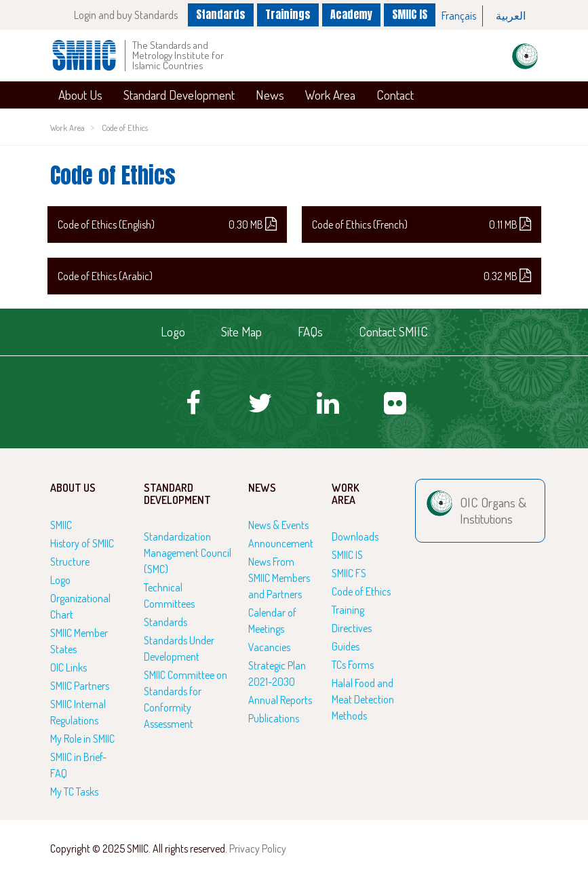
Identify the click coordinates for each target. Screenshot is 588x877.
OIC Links (68, 667)
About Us (80, 95)
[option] (459, 16)
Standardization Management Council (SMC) (188, 553)
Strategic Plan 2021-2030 (277, 674)
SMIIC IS (410, 14)
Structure (70, 562)
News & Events (278, 525)
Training (348, 610)
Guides (346, 646)
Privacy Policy (258, 849)
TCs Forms (353, 665)
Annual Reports (280, 700)
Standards (221, 14)
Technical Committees (169, 596)
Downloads (355, 537)
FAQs (310, 331)
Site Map (241, 331)
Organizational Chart (80, 606)
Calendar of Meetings (272, 621)
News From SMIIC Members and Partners (279, 578)
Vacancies (269, 647)
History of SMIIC (82, 543)
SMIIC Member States (79, 641)
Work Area (330, 95)
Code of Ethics (125, 128)
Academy (351, 14)
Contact (395, 95)
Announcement (281, 543)
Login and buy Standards (126, 15)
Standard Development (179, 95)
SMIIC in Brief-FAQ (78, 765)
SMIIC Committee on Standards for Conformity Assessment (185, 699)
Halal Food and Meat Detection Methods (363, 699)
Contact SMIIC (393, 331)
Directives (352, 628)
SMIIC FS (349, 573)
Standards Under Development (179, 648)
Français (459, 16)
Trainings (288, 14)
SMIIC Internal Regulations (78, 712)
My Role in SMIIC (82, 739)
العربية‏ (511, 16)
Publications (274, 718)
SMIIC (61, 525)
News (270, 95)
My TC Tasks (74, 792)
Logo (173, 331)
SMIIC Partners (80, 686)
